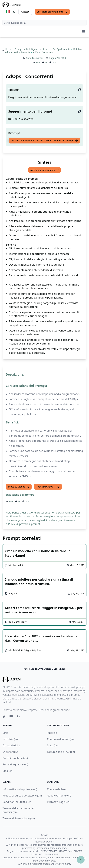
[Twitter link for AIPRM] (4, 717)
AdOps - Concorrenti (44, 52)
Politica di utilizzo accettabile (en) (22, 796)
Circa (5, 733)
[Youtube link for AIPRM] (11, 717)
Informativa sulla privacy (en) (20, 789)
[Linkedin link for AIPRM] (19, 717)
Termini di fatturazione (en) (19, 818)
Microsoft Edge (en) (59, 802)
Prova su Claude (19, 487)
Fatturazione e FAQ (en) (61, 752)
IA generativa (10, 752)
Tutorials (52, 733)
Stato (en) (53, 745)
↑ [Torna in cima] (81, 860)
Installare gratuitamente (53, 12)
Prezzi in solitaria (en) (15, 758)
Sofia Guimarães (35, 58)
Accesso (25, 12)
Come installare (56, 789)
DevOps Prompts (62, 49)
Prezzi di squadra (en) (15, 764)
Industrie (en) (11, 739)
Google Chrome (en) (59, 796)
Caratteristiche (11, 745)
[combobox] (44, 23)
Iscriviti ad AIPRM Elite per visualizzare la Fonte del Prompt (45, 141)
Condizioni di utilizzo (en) (17, 802)
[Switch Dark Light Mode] (14, 12)
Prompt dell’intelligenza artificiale (32, 49)
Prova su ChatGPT (48, 487)
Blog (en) (8, 771)
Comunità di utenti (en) (61, 739)
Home (8, 49)
